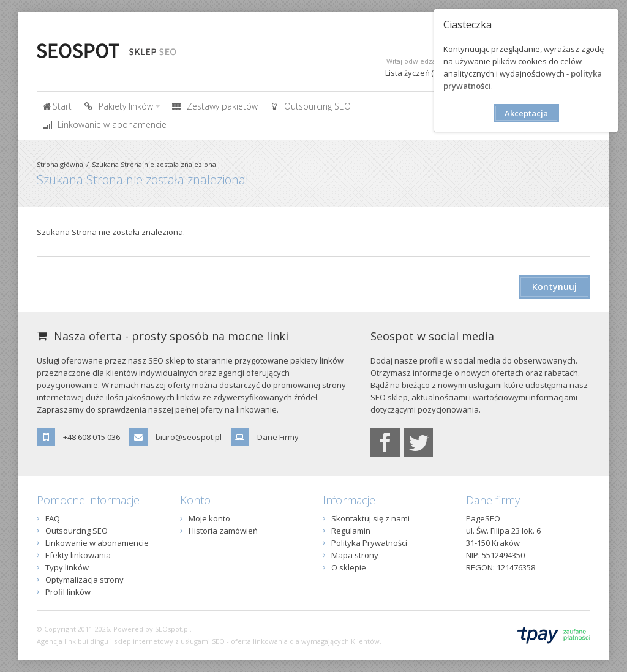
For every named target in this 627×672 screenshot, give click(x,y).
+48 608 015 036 (92, 437)
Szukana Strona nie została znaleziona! (155, 164)
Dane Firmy (278, 437)
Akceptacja (526, 113)
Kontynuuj (554, 287)
